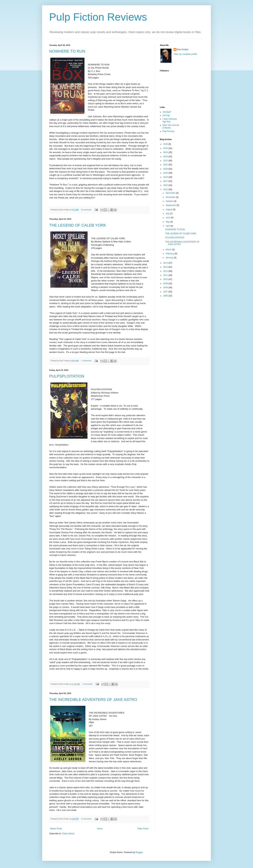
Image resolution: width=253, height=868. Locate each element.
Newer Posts (56, 829)
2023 (166, 157)
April (168, 226)
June (168, 218)
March (169, 250)
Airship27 (167, 112)
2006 (166, 296)
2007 (166, 292)
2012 (166, 271)
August (169, 209)
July (168, 214)
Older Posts (143, 829)
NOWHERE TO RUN (67, 51)
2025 (166, 148)
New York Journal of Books (171, 126)
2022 (166, 161)
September (171, 205)
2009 (166, 283)
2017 (166, 181)
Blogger (139, 852)
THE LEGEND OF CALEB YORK (78, 225)
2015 (166, 189)
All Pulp (166, 115)
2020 (166, 169)
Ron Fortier (183, 50)
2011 (166, 275)
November (171, 197)
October (170, 201)
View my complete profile (185, 54)
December (171, 193)
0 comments (86, 210)
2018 (166, 177)
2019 (166, 173)
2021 (166, 165)
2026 (166, 144)
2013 (166, 267)
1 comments (86, 361)
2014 (166, 263)
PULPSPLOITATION (67, 376)
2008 (166, 288)
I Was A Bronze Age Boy (170, 120)
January (170, 258)
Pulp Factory (168, 131)
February (170, 254)
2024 (166, 152)
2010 (166, 279)
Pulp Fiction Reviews (98, 17)
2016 (166, 185)
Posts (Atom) (68, 834)
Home (100, 829)
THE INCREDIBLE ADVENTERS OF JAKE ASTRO (93, 700)
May (168, 222)
